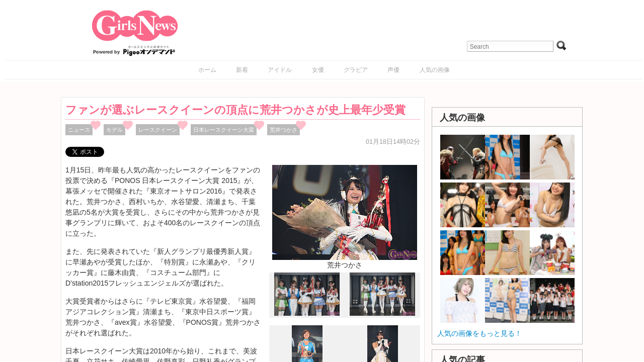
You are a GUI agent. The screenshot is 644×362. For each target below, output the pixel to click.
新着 (242, 70)
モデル (114, 130)
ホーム (207, 70)
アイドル (280, 70)
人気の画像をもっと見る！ (479, 333)
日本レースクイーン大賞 (224, 130)
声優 (393, 70)
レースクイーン (158, 130)
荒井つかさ (284, 130)
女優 (318, 70)
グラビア (356, 70)
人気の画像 (435, 70)
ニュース (79, 130)
